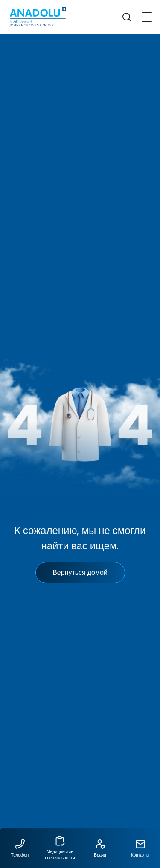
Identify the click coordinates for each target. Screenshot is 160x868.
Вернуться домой (80, 572)
